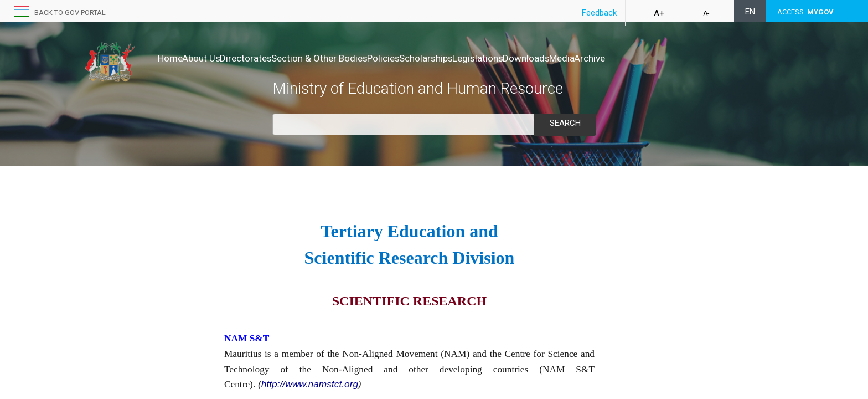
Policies (430, 58)
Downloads (608, 58)
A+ (659, 13)
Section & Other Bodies (354, 58)
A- (706, 13)
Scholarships (484, 58)
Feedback (599, 13)
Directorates (269, 58)
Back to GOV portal (70, 12)
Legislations (547, 58)
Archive (694, 58)
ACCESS (805, 12)
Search (565, 123)
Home (170, 58)
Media (655, 58)
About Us (213, 58)
